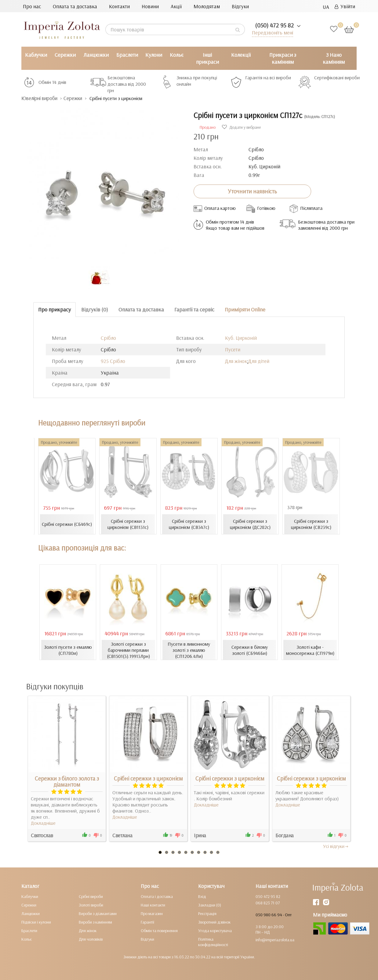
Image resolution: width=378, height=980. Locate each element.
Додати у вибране (241, 127)
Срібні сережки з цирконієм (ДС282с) (250, 524)
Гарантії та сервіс (194, 309)
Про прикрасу (55, 309)
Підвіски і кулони (36, 922)
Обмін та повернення (159, 931)
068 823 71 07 (268, 903)
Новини (150, 6)
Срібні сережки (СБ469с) (67, 524)
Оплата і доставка (157, 896)
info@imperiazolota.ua (275, 940)
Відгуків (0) (95, 309)
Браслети (127, 55)
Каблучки (36, 55)
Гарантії (147, 922)
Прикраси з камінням (283, 58)
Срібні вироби (91, 896)
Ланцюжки (96, 55)
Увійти (345, 6)
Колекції (241, 55)
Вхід (202, 896)
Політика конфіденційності (213, 942)
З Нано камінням (334, 58)
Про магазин (152, 914)
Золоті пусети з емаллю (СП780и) (68, 650)
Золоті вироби (91, 905)
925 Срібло (113, 361)
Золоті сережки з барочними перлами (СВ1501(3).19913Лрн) (128, 650)
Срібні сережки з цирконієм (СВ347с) (189, 524)
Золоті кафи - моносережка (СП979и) (310, 650)
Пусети (233, 349)
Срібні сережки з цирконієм (148, 778)
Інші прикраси (207, 58)
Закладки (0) (210, 905)
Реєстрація (207, 914)
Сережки (65, 55)
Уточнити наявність (252, 191)
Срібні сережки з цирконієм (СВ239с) (311, 524)
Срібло (108, 338)
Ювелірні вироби (41, 98)
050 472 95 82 (268, 896)
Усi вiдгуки (336, 846)
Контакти (119, 6)
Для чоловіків (91, 939)
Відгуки (240, 6)
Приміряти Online (245, 309)
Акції (176, 6)
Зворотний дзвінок (214, 922)
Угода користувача (215, 931)
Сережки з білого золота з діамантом (67, 781)
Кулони (154, 55)
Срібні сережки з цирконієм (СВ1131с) (128, 524)
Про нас (32, 6)
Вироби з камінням (95, 922)
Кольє (177, 55)
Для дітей (259, 361)
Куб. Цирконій (241, 338)
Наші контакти (153, 905)
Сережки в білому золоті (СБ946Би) (250, 650)
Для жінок (236, 361)
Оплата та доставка (75, 6)
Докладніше (43, 823)
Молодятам (207, 6)
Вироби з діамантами (98, 914)
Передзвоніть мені (272, 32)
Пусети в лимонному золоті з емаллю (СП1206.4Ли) (189, 650)
